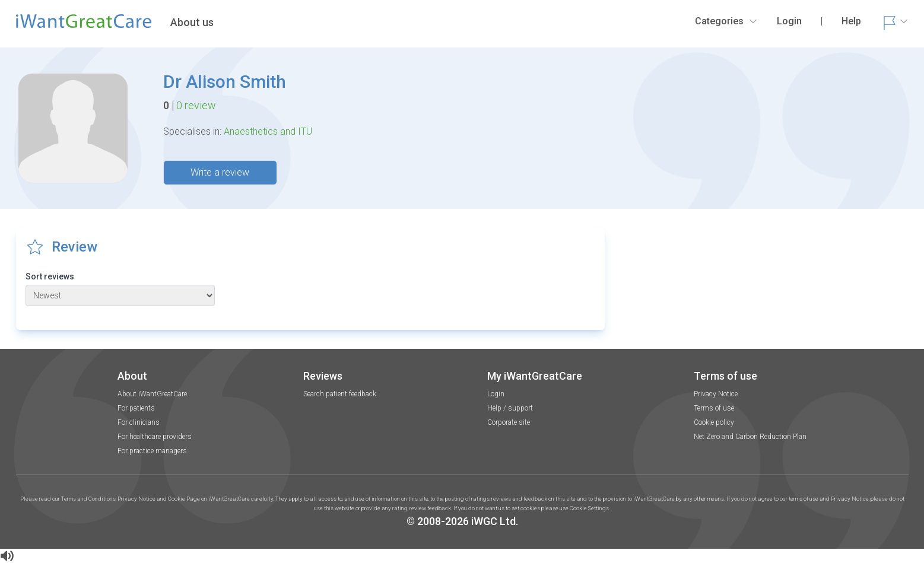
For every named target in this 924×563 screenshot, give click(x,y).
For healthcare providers (155, 437)
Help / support (510, 408)
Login (496, 394)
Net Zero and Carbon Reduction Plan (750, 437)
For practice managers (152, 451)
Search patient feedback (340, 394)
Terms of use (714, 408)
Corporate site (509, 422)
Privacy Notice (716, 394)
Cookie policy (714, 422)
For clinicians (139, 422)
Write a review (220, 172)
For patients (136, 408)
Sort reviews (50, 276)
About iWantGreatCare (152, 394)
